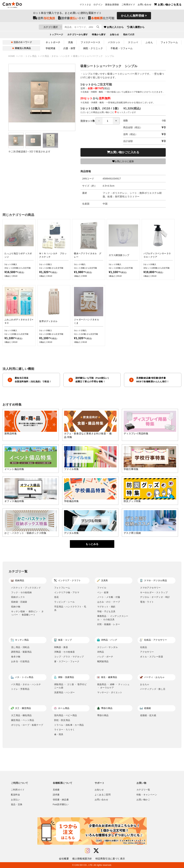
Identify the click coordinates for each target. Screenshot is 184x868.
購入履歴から (155, 27)
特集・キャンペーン (147, 795)
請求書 (56, 795)
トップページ (56, 35)
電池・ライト (147, 602)
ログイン (98, 5)
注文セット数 (100, 121)
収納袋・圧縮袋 (19, 602)
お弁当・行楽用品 (20, 661)
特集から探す (99, 35)
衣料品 (101, 652)
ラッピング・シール (64, 602)
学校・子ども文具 (106, 611)
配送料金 (16, 795)
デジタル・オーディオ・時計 (155, 597)
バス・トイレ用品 (28, 56)
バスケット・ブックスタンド (26, 588)
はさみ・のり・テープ (109, 602)
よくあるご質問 (103, 795)
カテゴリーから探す (78, 35)
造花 (56, 597)
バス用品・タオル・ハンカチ (55, 56)
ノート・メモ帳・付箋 (109, 597)
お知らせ (114, 35)
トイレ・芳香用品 (20, 689)
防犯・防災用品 (62, 720)
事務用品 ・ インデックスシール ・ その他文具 (113, 618)
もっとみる (92, 544)
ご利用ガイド (128, 5)
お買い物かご (143, 800)
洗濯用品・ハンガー (64, 692)
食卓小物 (16, 657)
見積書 (56, 790)
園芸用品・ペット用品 (23, 720)
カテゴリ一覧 (143, 790)
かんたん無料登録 (133, 17)
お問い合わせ (145, 5)
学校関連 (51, 48)
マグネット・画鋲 (106, 607)
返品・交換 (17, 804)
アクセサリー (147, 652)
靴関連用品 (103, 661)
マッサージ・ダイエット (110, 692)
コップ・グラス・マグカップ (69, 657)
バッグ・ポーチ (105, 657)
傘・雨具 (59, 734)
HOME (12, 56)
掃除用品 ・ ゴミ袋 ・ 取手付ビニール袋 (70, 686)
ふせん (149, 42)
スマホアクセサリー (150, 588)
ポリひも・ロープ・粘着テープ (27, 725)
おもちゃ (145, 684)
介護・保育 (69, 48)
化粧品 (144, 647)
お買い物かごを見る (168, 5)
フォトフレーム (169, 42)
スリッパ (133, 42)
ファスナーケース (90, 42)
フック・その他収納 (21, 592)
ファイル (102, 588)
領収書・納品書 (61, 800)
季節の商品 (103, 715)
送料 (44, 19)
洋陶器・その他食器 (64, 652)
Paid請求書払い (61, 804)
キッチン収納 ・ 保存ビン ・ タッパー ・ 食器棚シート (27, 613)
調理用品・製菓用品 (21, 652)
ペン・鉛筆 (103, 592)
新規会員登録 (112, 5)
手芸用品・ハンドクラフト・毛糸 (70, 608)
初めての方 (129, 35)
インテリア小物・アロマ (67, 592)
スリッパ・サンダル (108, 647)
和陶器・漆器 (61, 647)
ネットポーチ (53, 42)
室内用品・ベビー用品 (66, 715)
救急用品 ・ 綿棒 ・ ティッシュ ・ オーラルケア (113, 686)
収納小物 (16, 607)
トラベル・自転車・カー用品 (69, 725)
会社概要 (64, 859)
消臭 (70, 42)
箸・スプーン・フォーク (67, 661)
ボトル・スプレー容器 (152, 657)
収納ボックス (18, 597)
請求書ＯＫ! (72, 19)
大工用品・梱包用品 (21, 715)
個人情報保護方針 (82, 859)
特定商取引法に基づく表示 (110, 859)
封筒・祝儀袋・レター (109, 624)
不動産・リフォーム (122, 48)
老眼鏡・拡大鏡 (148, 715)
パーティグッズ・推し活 (153, 689)
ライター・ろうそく (64, 730)
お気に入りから (133, 27)
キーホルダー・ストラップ (154, 592)
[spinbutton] (108, 121)
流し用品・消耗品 (20, 647)
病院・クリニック (93, 48)
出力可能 (101, 19)
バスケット (114, 42)
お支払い (16, 800)
